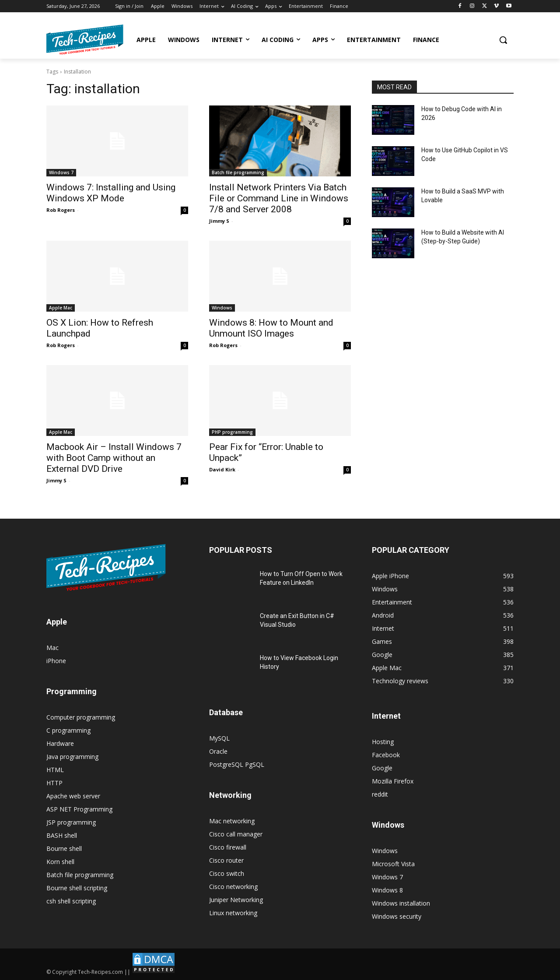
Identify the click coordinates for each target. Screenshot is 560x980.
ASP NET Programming (79, 809)
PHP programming (232, 432)
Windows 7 (61, 172)
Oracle (218, 751)
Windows (222, 308)
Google (382, 768)
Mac (52, 648)
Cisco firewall (228, 847)
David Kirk (222, 469)
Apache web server (73, 796)
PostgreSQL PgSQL (237, 764)
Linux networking (233, 913)
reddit (380, 794)
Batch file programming (238, 172)
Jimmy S (219, 221)
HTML (55, 770)
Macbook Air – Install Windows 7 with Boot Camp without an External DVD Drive (114, 458)
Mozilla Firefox (393, 781)
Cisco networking (233, 887)
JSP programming (71, 822)
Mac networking (232, 821)
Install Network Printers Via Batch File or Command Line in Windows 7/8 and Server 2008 (279, 198)
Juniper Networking (236, 900)
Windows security (397, 916)
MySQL (219, 738)
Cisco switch (227, 873)
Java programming (72, 757)
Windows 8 (387, 890)
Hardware (60, 743)
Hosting (383, 742)
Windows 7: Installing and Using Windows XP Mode (111, 193)
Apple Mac (61, 308)
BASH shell (62, 835)
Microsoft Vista (393, 864)
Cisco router (226, 860)
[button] (503, 40)
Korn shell (60, 862)
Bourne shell (64, 848)
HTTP (54, 783)
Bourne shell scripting (77, 888)
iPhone (56, 661)
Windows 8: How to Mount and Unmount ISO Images (271, 328)
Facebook (386, 755)
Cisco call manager (236, 834)
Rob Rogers (61, 210)
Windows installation (401, 903)
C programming (68, 730)
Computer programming (81, 717)
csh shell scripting (71, 901)
